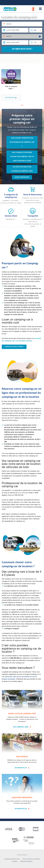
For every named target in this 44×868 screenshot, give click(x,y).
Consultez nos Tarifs (14, 347)
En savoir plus (21, 768)
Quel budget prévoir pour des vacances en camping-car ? (22, 142)
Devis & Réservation (33, 199)
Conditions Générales (12, 859)
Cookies (15, 861)
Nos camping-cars (21, 727)
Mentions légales (26, 861)
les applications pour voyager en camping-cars (22, 169)
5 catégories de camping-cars (11, 199)
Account (33, 9)
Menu (40, 9)
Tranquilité (33, 221)
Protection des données (31, 859)
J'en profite (11, 98)
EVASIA (10, 8)
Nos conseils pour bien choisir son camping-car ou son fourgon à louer (22, 157)
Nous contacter (22, 177)
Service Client (11, 218)
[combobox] (36, 30)
